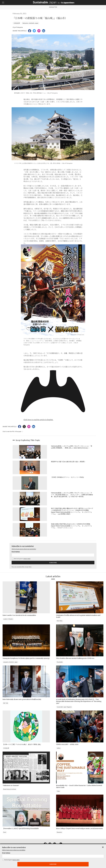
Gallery (59, 748)
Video (58, 791)
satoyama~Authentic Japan (10, 662)
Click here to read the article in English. (38, 420)
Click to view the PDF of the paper (12, 432)
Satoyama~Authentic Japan (30, 23)
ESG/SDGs (60, 621)
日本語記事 (17, 23)
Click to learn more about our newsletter (24, 549)
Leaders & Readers (8, 619)
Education (59, 832)
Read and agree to (21, 559)
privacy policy (27, 559)
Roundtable (60, 662)
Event (5, 832)
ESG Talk (6, 703)
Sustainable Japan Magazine (64, 707)
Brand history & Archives (10, 789)
